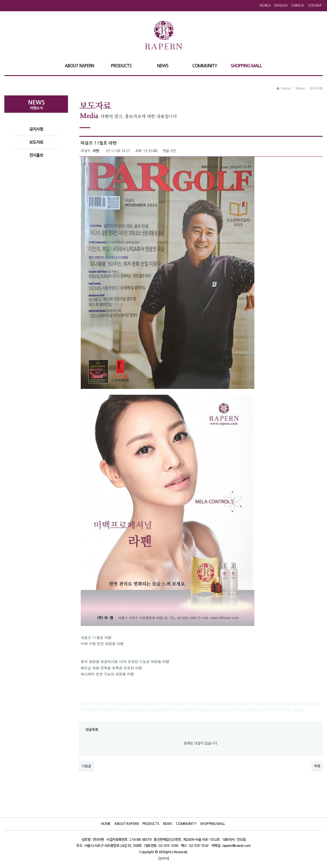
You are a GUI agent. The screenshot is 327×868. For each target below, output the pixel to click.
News (168, 824)
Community (186, 824)
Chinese (298, 5)
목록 (317, 766)
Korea (265, 5)
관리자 (164, 859)
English (281, 5)
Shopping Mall (212, 824)
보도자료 (36, 142)
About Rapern (126, 824)
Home (106, 824)
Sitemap (315, 5)
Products (151, 824)
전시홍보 (36, 155)
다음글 (86, 766)
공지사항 (36, 129)
